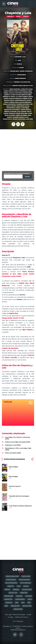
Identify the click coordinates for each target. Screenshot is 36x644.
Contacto (11, 617)
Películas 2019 (15, 606)
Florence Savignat (23, 104)
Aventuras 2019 (27, 589)
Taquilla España (20, 599)
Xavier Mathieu (16, 95)
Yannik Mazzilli (26, 110)
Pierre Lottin (27, 98)
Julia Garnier (22, 112)
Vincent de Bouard (19, 119)
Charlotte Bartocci (15, 98)
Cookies (29, 615)
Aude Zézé (29, 119)
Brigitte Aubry (26, 95)
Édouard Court (27, 114)
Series (30, 599)
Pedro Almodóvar (24, 580)
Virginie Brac (15, 71)
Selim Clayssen (10, 115)
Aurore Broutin (20, 100)
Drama (18, 16)
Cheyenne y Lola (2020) (13, 445)
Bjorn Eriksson (20, 78)
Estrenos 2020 (27, 606)
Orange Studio (17, 86)
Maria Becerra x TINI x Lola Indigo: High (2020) (18, 449)
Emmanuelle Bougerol (12, 110)
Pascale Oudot (9, 100)
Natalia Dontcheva (16, 93)
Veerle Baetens (15, 89)
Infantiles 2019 (9, 596)
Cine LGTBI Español (11, 583)
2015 (17, 603)
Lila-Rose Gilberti (22, 97)
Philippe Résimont (25, 102)
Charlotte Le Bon (26, 89)
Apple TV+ (11, 586)
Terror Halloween (25, 583)
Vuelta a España (11, 580)
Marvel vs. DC (13, 593)
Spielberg (16, 589)
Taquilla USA (8, 599)
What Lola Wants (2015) (13, 453)
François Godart (15, 114)
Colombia (29, 596)
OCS (32, 86)
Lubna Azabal (16, 276)
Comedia (26, 16)
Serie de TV (10, 16)
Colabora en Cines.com (22, 617)
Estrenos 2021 (18, 609)
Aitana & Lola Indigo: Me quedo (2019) (18, 442)
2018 (6, 606)
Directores (9, 603)
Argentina (19, 596)
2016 (23, 603)
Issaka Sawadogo (9, 104)
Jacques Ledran (18, 117)
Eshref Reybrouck (26, 71)
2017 (29, 603)
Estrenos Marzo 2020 (12, 576)
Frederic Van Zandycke (22, 82)
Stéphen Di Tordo (9, 97)
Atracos (26, 586)
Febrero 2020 (26, 576)
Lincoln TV (26, 86)
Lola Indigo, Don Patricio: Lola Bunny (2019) (17, 438)
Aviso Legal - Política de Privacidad (15, 615)
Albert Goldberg (21, 115)
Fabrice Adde (14, 102)
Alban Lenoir (8, 91)
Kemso (18, 108)
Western (7, 589)
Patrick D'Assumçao (20, 91)
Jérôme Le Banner (10, 112)
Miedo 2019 (24, 593)
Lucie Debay (25, 108)
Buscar (27, 176)
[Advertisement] (18, 149)
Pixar (19, 586)
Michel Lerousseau (18, 106)
